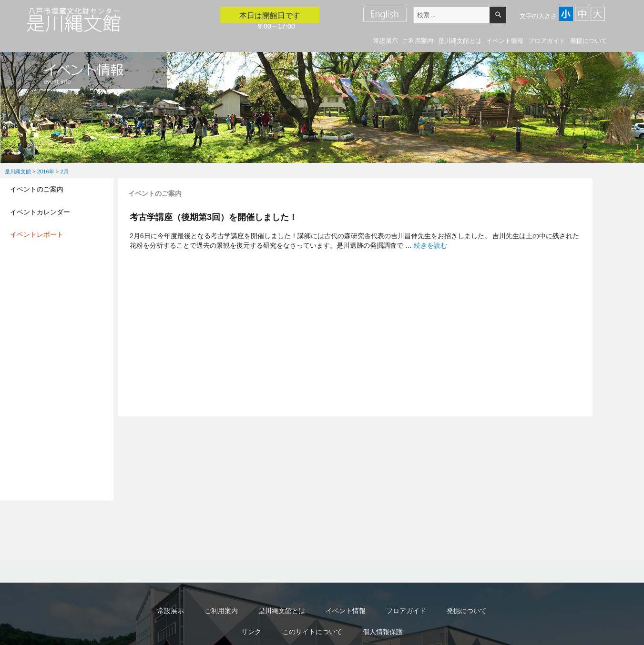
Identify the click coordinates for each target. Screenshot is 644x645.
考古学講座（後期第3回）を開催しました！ (214, 217)
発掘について (589, 41)
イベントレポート (37, 234)
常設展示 (386, 41)
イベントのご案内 (37, 189)
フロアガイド (547, 41)
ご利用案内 (418, 41)
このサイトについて (312, 632)
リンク (251, 632)
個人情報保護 (383, 632)
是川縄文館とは (460, 41)
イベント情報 (505, 41)
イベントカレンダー (40, 212)
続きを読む (430, 245)
